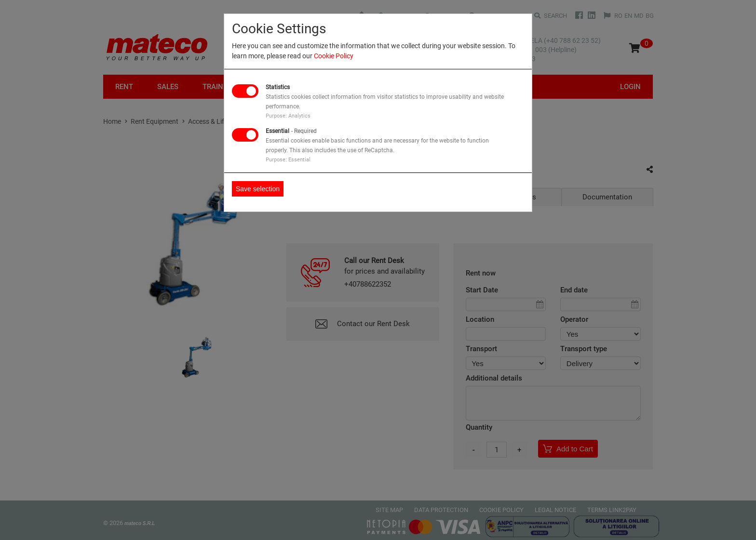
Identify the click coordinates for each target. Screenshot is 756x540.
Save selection (258, 189)
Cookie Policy (334, 56)
